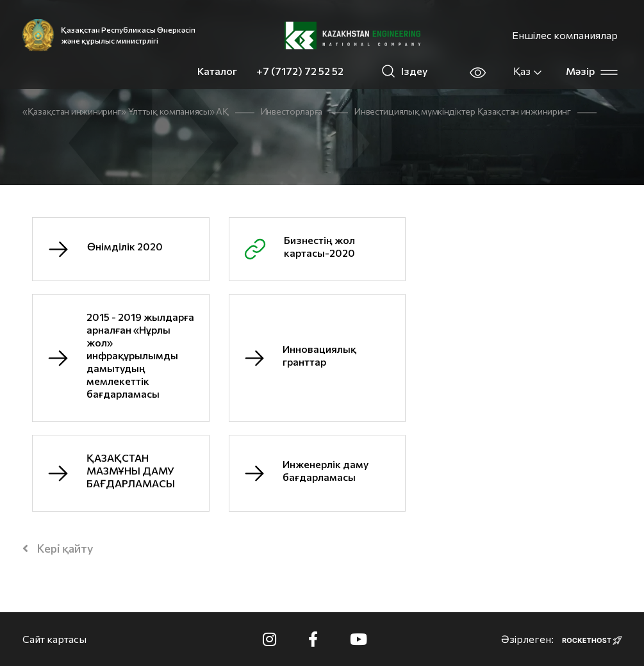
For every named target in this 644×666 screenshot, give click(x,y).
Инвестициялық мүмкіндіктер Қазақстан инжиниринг (463, 111)
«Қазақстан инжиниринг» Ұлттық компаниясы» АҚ (126, 111)
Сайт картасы (54, 639)
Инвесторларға (292, 111)
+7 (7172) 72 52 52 (300, 71)
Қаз (528, 71)
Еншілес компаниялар (565, 35)
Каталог (217, 71)
